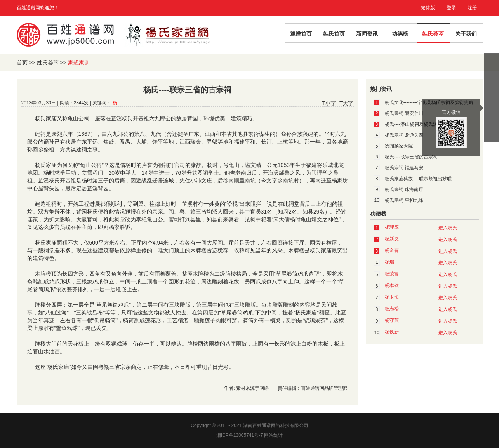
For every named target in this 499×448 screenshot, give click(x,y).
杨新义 (392, 239)
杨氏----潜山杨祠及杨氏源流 (414, 124)
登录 (451, 8)
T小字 (329, 103)
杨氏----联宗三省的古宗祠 (411, 157)
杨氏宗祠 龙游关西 (404, 135)
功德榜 (400, 34)
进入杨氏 (448, 228)
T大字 (347, 103)
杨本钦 (392, 285)
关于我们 (466, 34)
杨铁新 (392, 332)
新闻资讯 (367, 34)
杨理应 (392, 227)
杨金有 (392, 250)
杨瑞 (389, 262)
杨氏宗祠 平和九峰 (404, 200)
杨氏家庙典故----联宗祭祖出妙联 (418, 179)
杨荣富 (392, 274)
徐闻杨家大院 (399, 146)
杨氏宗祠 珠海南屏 (404, 189)
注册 (472, 8)
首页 (22, 63)
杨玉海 (392, 297)
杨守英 (392, 320)
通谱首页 (301, 34)
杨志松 (392, 309)
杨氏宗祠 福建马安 (404, 168)
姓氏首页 (334, 34)
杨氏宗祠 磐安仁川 (404, 113)
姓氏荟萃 (433, 34)
